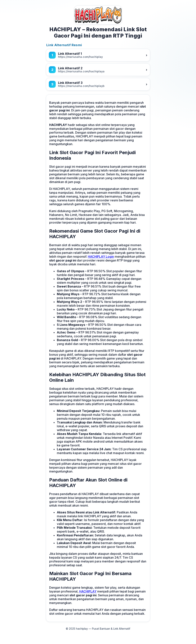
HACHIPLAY (88, 591)
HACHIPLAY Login (101, 257)
